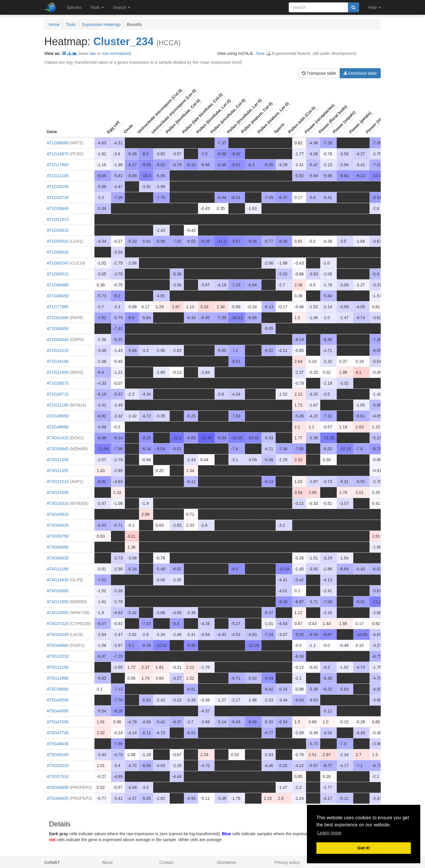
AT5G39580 (58, 689)
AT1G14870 (58, 154)
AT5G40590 (58, 700)
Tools (71, 25)
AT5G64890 (58, 787)
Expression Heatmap (101, 25)
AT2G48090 (58, 427)
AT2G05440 (58, 340)
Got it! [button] (364, 848)
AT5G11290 (58, 667)
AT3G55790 (58, 536)
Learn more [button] (329, 833)
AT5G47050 (58, 722)
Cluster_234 (123, 41)
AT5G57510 (58, 776)
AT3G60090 (58, 547)
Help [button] (374, 7)
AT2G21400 (58, 372)
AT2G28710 (58, 394)
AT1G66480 (58, 285)
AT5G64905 (58, 798)
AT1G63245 (58, 263)
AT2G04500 (58, 329)
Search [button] (121, 7)
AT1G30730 (58, 198)
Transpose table (319, 73)
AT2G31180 (58, 405)
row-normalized (116, 53)
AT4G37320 (58, 624)
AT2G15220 (58, 350)
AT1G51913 (58, 219)
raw (93, 53)
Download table (360, 73)
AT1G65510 (58, 274)
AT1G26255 (58, 187)
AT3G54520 (58, 525)
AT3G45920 (58, 514)
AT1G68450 (58, 296)
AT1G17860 (58, 165)
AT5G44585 (58, 711)
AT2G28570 (58, 383)
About (107, 862)
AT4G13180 (58, 569)
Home (54, 25)
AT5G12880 (58, 678)
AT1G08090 (58, 143)
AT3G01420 (58, 438)
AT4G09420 (58, 558)
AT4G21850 (58, 602)
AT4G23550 (58, 613)
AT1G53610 (58, 230)
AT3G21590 (58, 492)
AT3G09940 (58, 449)
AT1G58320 (58, 252)
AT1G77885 (58, 307)
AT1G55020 (58, 241)
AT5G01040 (58, 634)
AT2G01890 (58, 318)
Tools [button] (97, 7)
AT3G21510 (58, 482)
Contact (166, 862)
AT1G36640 (58, 208)
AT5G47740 (58, 733)
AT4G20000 (58, 591)
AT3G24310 (58, 503)
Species (74, 7)
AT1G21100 (58, 176)
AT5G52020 (58, 766)
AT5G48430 (58, 744)
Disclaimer (227, 862)
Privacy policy (287, 862)
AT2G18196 (58, 361)
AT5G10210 (58, 656)
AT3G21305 (58, 460)
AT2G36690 (58, 416)
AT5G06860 (58, 645)
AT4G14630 (58, 580)
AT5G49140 (58, 755)
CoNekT (52, 862)
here (261, 53)
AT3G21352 (58, 471)
